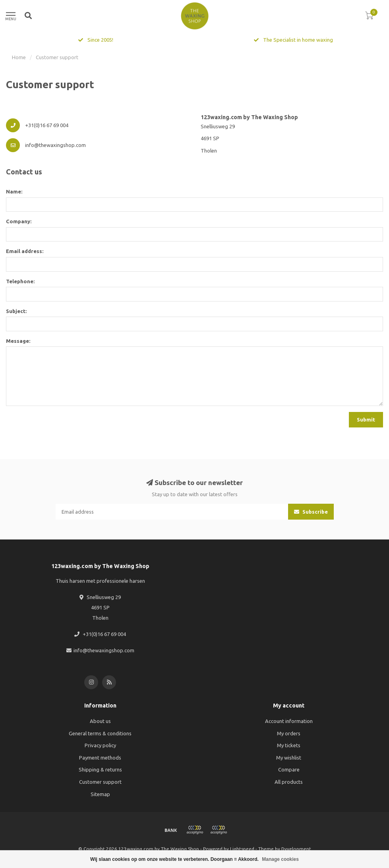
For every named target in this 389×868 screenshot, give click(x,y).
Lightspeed (242, 849)
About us (100, 721)
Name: (14, 191)
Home (19, 57)
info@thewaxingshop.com (104, 650)
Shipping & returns (100, 769)
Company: (19, 221)
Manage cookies (280, 859)
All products (289, 782)
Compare (289, 769)
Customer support (100, 782)
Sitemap (100, 794)
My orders (289, 733)
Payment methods (100, 758)
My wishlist (289, 758)
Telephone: (20, 281)
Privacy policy (100, 745)
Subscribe (311, 512)
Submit (366, 420)
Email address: (25, 251)
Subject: (16, 311)
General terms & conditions (100, 733)
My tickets (289, 745)
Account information (289, 721)
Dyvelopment (296, 849)
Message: (18, 341)
